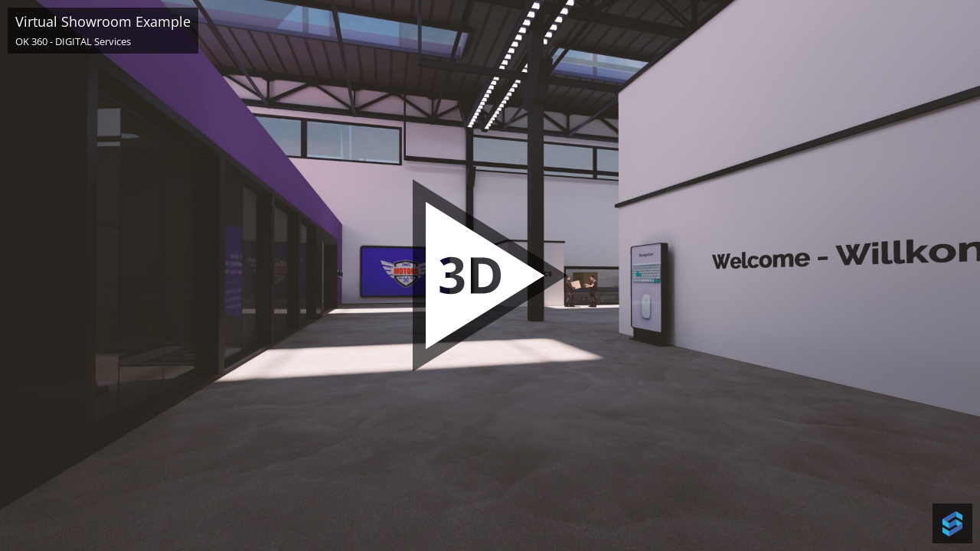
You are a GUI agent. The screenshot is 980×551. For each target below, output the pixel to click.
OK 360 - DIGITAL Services (73, 41)
